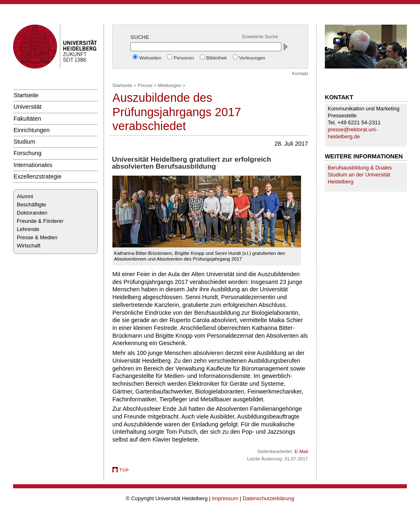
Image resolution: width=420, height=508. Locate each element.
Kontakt (300, 73)
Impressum (225, 498)
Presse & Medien (37, 237)
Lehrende (28, 229)
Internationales (33, 165)
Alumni (25, 196)
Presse (145, 85)
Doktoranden (32, 213)
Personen (184, 58)
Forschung (27, 153)
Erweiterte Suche (260, 37)
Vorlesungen (252, 58)
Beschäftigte (31, 205)
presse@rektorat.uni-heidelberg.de (353, 133)
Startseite (26, 95)
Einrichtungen (32, 130)
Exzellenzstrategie (38, 176)
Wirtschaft (29, 246)
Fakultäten (27, 119)
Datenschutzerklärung (268, 498)
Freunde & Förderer (40, 221)
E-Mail (301, 451)
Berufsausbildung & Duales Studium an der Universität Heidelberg (360, 175)
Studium (24, 142)
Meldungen (170, 85)
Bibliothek (217, 58)
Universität (27, 107)
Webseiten (150, 58)
